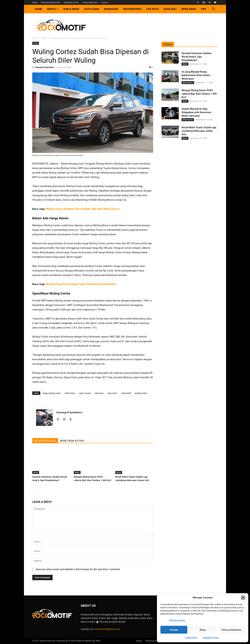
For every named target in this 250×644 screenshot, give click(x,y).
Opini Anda (189, 9)
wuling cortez (141, 393)
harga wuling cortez (52, 393)
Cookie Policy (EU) (90, 2)
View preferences (231, 630)
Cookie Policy (191, 638)
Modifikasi (111, 9)
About (35, 2)
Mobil (44, 38)
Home (38, 9)
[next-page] (40, 487)
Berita (53, 9)
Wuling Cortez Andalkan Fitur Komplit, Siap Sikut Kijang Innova (83, 209)
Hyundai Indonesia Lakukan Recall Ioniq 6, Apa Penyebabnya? (197, 57)
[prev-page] (34, 487)
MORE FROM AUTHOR (72, 441)
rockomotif (126, 393)
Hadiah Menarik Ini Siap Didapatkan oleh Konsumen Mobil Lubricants (197, 112)
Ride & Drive (71, 9)
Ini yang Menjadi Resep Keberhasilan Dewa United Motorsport (196, 75)
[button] (243, 598)
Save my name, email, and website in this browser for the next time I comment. (78, 569)
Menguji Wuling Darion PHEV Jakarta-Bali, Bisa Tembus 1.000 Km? (199, 94)
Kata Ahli (170, 9)
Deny (203, 630)
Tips (203, 9)
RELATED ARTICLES (45, 441)
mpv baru (99, 393)
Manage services (177, 620)
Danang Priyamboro (45, 67)
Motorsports (132, 9)
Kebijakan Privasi (211, 638)
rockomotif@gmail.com (107, 629)
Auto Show (91, 9)
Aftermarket (188, 120)
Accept (174, 630)
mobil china (70, 393)
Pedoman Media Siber (51, 2)
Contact (105, 2)
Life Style (153, 9)
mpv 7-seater (85, 393)
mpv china (112, 393)
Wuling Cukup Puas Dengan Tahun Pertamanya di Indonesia (81, 284)
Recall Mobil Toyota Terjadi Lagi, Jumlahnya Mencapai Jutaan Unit (199, 131)
